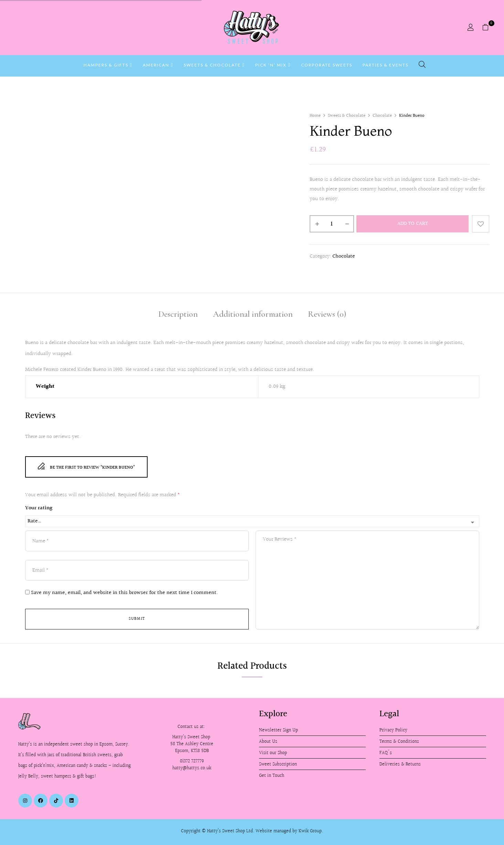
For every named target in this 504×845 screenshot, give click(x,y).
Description (178, 314)
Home (315, 116)
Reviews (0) (327, 314)
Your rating (39, 508)
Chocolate (382, 116)
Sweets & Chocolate (347, 116)
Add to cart (413, 224)
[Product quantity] (332, 224)
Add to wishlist (481, 224)
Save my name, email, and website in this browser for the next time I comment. (125, 593)
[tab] (178, 315)
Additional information (253, 314)
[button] (488, 28)
